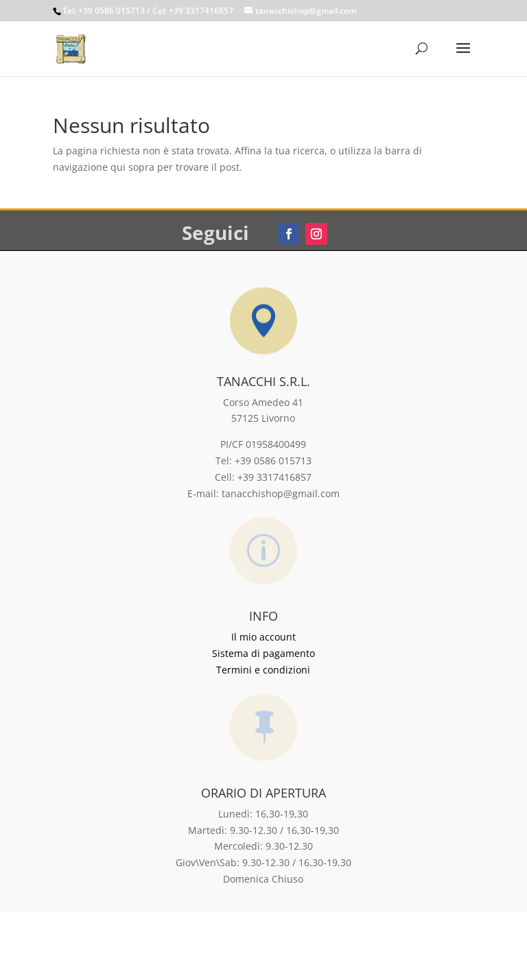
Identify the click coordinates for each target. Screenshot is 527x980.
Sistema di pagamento (263, 653)
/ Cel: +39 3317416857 (190, 11)
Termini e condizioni (263, 670)
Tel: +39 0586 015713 (104, 11)
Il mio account (263, 637)
